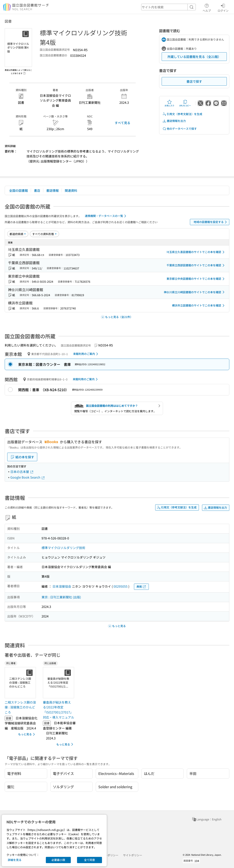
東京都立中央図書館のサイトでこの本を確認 (196, 279)
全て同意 (90, 860)
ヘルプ (207, 7)
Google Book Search (28, 477)
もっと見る (27, 734)
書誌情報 (52, 190)
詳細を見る (15, 860)
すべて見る (122, 123)
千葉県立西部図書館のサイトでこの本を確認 (196, 265)
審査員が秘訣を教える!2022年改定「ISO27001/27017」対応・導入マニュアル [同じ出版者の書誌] (58, 710)
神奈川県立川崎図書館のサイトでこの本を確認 (195, 292)
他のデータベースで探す (180, 129)
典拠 (141, 587)
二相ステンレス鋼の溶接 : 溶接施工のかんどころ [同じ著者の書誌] (20, 707)
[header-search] (168, 7)
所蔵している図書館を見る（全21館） (194, 57)
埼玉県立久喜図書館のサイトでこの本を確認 (196, 252)
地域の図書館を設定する (211, 222)
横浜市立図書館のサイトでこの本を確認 (199, 306)
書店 (37, 190)
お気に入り (169, 103)
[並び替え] (18, 234)
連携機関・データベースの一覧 (106, 216)
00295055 (121, 586)
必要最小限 (58, 860)
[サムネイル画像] (21, 683)
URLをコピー (185, 103)
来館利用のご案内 (86, 354)
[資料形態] (44, 234)
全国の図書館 (19, 190)
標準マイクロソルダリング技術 (63, 548)
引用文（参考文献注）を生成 (182, 114)
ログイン (223, 7)
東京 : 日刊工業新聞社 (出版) (61, 597)
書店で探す (194, 81)
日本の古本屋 (22, 472)
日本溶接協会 (62, 586)
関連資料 (71, 190)
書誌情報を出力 (174, 121)
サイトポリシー (133, 855)
